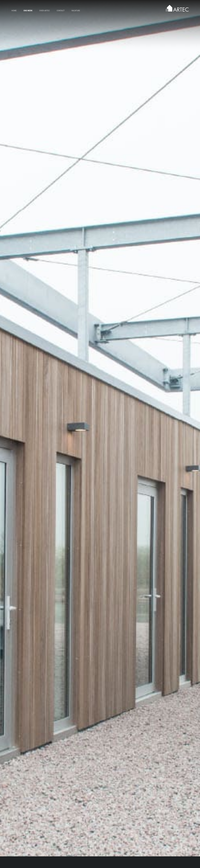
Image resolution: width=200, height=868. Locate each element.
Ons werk (28, 11)
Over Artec (45, 11)
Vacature (76, 11)
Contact (61, 11)
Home (14, 11)
